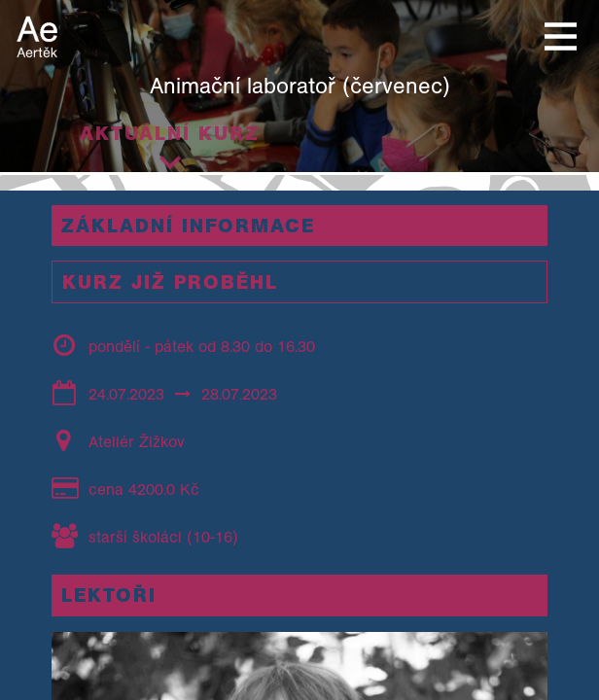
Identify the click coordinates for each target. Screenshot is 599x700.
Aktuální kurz (170, 133)
